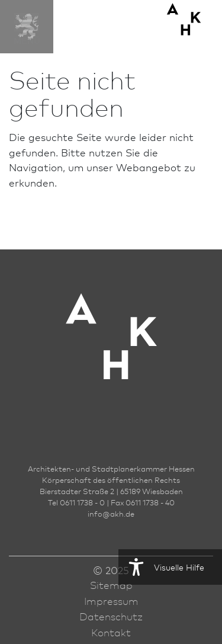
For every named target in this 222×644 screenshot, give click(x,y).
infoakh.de (111, 514)
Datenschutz (111, 616)
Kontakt (111, 632)
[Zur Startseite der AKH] (111, 354)
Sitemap (111, 585)
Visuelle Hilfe (161, 567)
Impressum (111, 601)
